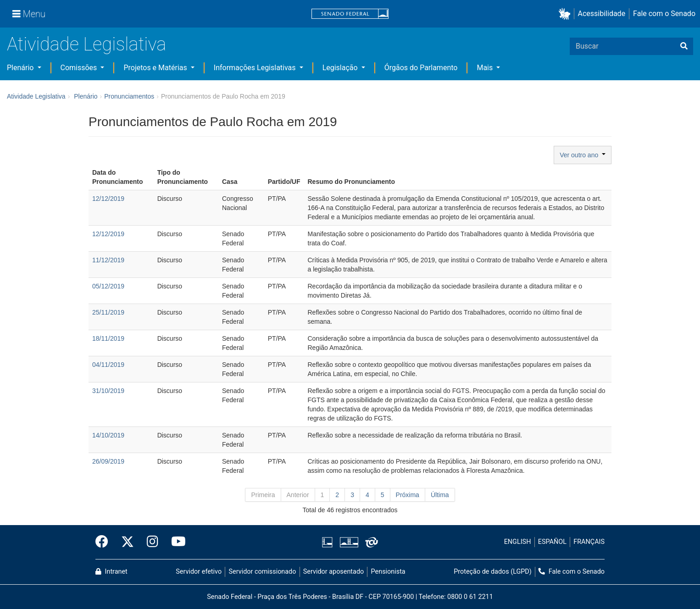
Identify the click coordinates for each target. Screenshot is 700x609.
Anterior (298, 495)
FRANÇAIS (589, 542)
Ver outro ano (583, 155)
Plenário (21, 68)
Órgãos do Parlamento (421, 68)
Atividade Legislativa (86, 44)
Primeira (263, 495)
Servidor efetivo (199, 572)
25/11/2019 (108, 312)
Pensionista (388, 572)
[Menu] (29, 14)
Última (440, 495)
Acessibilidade (602, 14)
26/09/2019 (108, 461)
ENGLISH (518, 542)
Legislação (341, 68)
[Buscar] (684, 46)
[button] (566, 14)
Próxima (408, 495)
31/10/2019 (108, 391)
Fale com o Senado (664, 14)
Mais (486, 68)
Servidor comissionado (263, 572)
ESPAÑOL (552, 542)
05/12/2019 (108, 286)
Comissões (80, 68)
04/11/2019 (108, 365)
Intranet (111, 572)
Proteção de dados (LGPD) (493, 572)
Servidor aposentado (333, 572)
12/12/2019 (108, 199)
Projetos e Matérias (156, 68)
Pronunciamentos (129, 96)
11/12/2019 (108, 260)
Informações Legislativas (256, 68)
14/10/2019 (108, 435)
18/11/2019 (108, 338)
